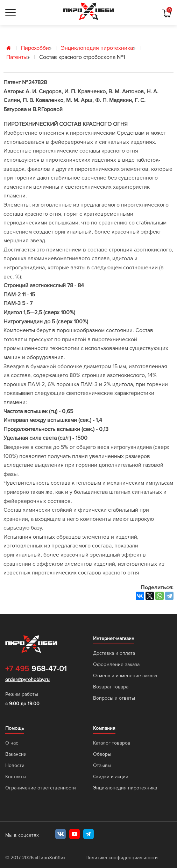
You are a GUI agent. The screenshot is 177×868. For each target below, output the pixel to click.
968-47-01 (36, 669)
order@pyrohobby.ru (27, 679)
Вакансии (16, 754)
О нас (12, 743)
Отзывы (102, 765)
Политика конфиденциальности (122, 858)
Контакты (16, 777)
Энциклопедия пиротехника (97, 48)
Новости (15, 765)
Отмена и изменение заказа (125, 676)
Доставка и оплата (114, 653)
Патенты (17, 57)
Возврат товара (111, 687)
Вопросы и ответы (114, 698)
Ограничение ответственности (41, 788)
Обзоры (102, 754)
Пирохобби (35, 48)
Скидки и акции (111, 777)
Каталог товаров (112, 743)
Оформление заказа (116, 664)
